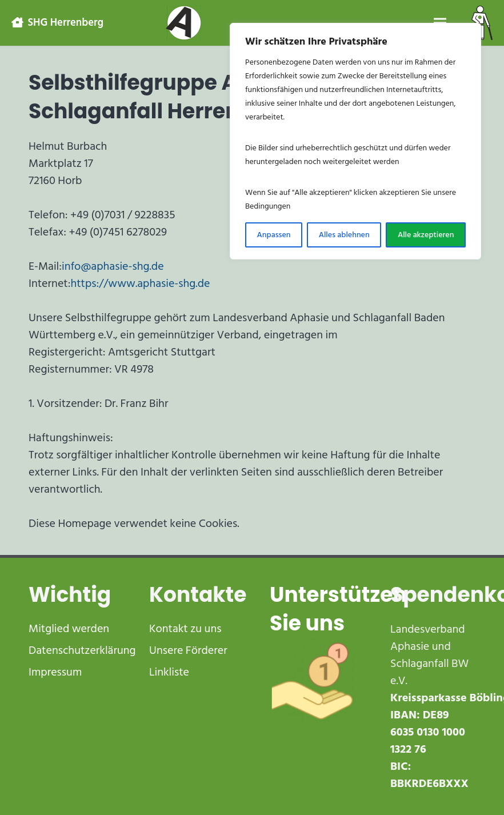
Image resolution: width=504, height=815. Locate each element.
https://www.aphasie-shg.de (140, 283)
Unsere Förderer (188, 650)
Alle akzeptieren (426, 235)
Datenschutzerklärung (82, 650)
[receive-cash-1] (312, 681)
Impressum (55, 672)
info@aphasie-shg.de (113, 266)
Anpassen (274, 235)
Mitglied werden (69, 629)
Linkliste (169, 672)
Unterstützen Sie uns (338, 609)
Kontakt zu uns (185, 629)
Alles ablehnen (344, 235)
